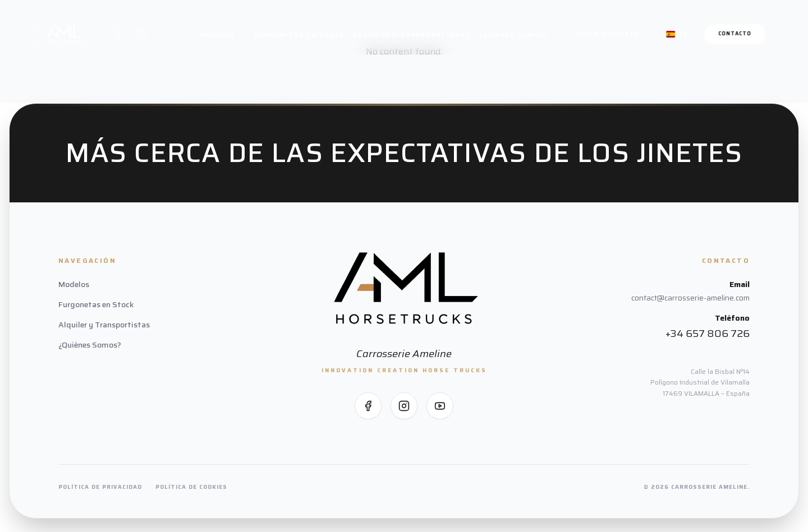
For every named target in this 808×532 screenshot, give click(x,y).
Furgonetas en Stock (299, 35)
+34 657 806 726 (708, 334)
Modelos (222, 35)
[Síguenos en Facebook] (368, 406)
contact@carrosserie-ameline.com (690, 298)
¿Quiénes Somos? (513, 35)
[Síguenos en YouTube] (440, 406)
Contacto (735, 34)
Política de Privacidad (100, 487)
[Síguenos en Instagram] (404, 406)
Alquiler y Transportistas (412, 35)
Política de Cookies (191, 487)
